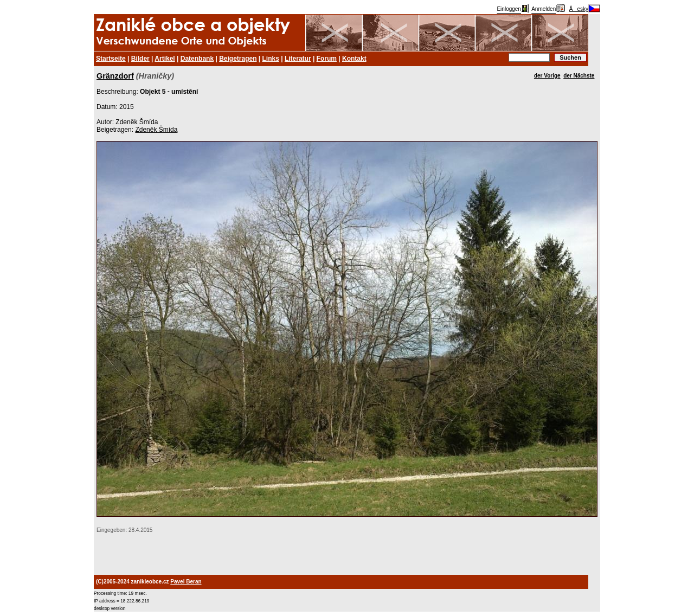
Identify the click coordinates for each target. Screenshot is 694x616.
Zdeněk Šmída (156, 130)
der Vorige (547, 76)
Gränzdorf (115, 76)
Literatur (298, 59)
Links (271, 59)
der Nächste (579, 76)
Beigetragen (238, 59)
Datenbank (197, 59)
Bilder (140, 59)
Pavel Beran (186, 582)
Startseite (111, 59)
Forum (327, 59)
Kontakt (354, 59)
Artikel (165, 59)
